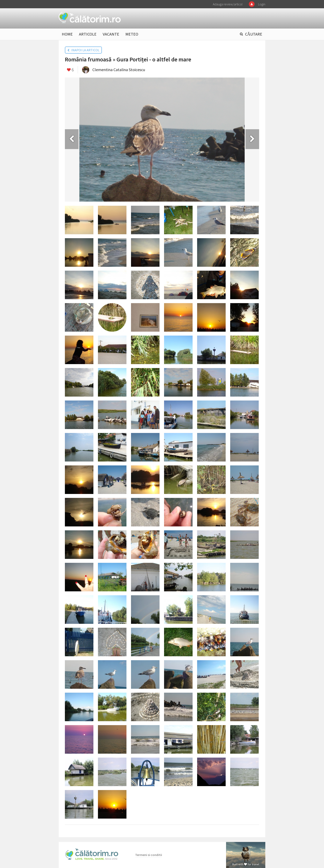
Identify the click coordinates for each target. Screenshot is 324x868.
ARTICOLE (88, 34)
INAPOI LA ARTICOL (83, 50)
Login (262, 4)
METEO (132, 34)
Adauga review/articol (228, 4)
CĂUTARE (254, 34)
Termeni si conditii (149, 855)
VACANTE (111, 34)
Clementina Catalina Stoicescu (119, 70)
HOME (67, 34)
